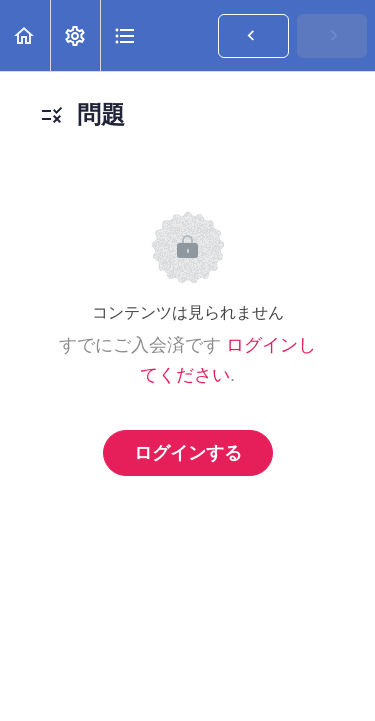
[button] (25, 35)
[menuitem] (75, 35)
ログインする (188, 453)
